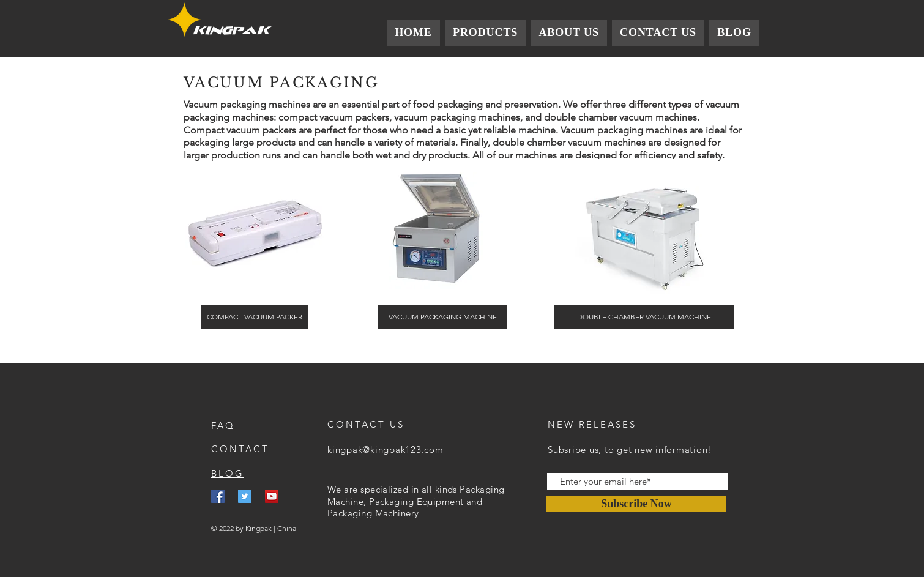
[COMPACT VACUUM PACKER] (254, 317)
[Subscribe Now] (636, 504)
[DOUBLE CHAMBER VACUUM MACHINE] (644, 317)
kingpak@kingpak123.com (386, 449)
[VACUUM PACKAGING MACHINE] (442, 317)
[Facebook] (218, 496)
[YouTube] (272, 496)
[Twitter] (245, 496)
